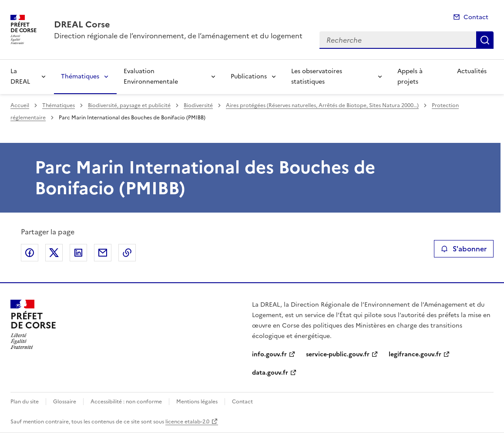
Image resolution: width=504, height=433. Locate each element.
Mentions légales (197, 402)
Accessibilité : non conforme (126, 402)
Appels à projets (410, 76)
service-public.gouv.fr (338, 354)
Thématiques (80, 76)
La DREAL (20, 76)
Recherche (485, 40)
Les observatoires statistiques (317, 76)
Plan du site (25, 402)
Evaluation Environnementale (151, 76)
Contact (476, 17)
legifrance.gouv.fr (415, 354)
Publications (249, 76)
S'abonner (464, 249)
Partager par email (103, 253)
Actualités (472, 71)
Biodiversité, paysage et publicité (129, 105)
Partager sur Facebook (30, 253)
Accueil (20, 105)
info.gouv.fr (269, 354)
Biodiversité (198, 105)
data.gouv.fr (270, 373)
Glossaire (65, 402)
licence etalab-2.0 (187, 422)
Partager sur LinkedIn (78, 253)
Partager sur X (54, 253)
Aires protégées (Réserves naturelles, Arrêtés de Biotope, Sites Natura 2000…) (322, 105)
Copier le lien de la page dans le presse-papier (127, 253)
